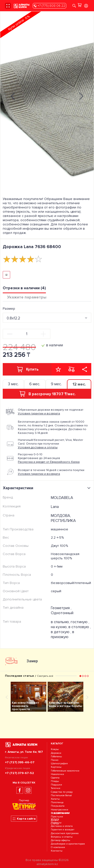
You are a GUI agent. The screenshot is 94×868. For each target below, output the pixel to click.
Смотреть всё (45, 676)
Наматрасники (60, 810)
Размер (9, 309)
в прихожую (63, 634)
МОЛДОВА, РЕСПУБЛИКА (63, 518)
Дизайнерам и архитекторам (68, 844)
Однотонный (62, 613)
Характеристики (47, 488)
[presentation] (13, 96)
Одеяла (55, 778)
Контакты (57, 851)
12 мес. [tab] (79, 384)
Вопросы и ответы (62, 837)
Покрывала (58, 806)
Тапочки (56, 788)
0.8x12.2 (13, 318)
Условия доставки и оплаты (38, 447)
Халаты (55, 799)
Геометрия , (61, 608)
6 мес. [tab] (35, 384)
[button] (80, 676)
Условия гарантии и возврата (39, 414)
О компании (58, 847)
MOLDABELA (62, 498)
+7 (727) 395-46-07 (20, 762)
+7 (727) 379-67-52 (19, 773)
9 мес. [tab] (56, 384)
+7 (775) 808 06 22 (49, 6)
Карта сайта (24, 819)
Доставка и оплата (62, 826)
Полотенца (57, 802)
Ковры (55, 749)
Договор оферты (61, 840)
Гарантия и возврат (63, 830)
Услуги (55, 819)
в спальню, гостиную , (70, 622)
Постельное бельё (61, 795)
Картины (56, 767)
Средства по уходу (62, 792)
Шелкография (59, 763)
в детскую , (62, 632)
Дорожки (56, 753)
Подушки (56, 785)
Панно (55, 760)
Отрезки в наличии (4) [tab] (24, 288)
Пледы (55, 781)
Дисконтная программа (65, 833)
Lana (55, 507)
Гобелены (56, 756)
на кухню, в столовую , (71, 627)
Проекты (56, 822)
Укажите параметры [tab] (27, 297)
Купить (27, 369)
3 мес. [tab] (13, 384)
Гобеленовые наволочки (65, 771)
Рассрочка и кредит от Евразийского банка (49, 462)
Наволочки (57, 774)
